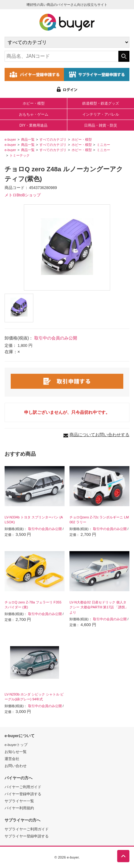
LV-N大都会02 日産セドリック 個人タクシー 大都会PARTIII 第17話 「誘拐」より (99, 607)
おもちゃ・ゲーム (34, 114)
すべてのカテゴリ (53, 139)
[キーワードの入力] (61, 56)
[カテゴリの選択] (67, 42)
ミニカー (103, 145)
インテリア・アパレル (101, 114)
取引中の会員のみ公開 (56, 338)
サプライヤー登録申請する (27, 836)
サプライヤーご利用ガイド (27, 829)
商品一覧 (28, 139)
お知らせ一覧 (16, 752)
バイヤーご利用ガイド (23, 787)
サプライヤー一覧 (19, 801)
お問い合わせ (16, 766)
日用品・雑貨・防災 (101, 125)
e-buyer (10, 139)
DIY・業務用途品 (33, 125)
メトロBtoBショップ (23, 195)
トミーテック (20, 155)
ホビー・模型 (34, 103)
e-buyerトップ (16, 745)
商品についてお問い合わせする (99, 435)
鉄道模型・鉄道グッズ (101, 103)
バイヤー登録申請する (23, 794)
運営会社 (12, 759)
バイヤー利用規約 (19, 808)
